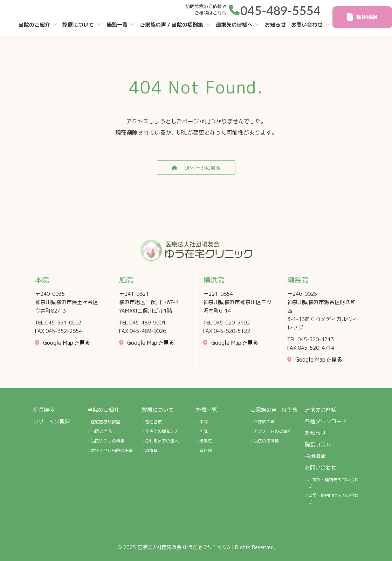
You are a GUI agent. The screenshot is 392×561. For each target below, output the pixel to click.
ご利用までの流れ (162, 441)
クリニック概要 (52, 421)
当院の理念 (101, 432)
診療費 (151, 451)
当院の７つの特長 (108, 441)
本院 (204, 422)
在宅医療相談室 (105, 422)
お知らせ (315, 433)
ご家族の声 (264, 422)
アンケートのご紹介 (273, 432)
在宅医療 (153, 422)
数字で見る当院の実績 (112, 451)
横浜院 (206, 441)
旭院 (204, 432)
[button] (275, 9)
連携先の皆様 (321, 410)
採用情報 (315, 456)
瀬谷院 (206, 451)
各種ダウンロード (326, 421)
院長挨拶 (44, 410)
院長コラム (318, 444)
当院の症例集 (266, 441)
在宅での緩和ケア (162, 432)
